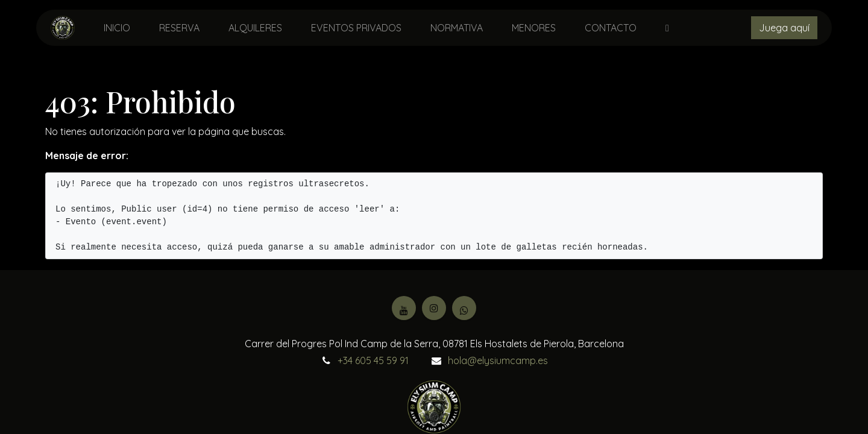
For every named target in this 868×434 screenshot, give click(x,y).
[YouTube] (404, 308)
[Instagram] (434, 308)
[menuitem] (117, 28)
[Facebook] (464, 308)
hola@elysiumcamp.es (498, 360)
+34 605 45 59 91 (373, 360)
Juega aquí (784, 28)
